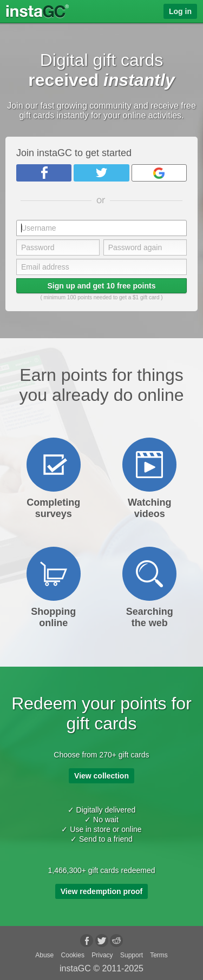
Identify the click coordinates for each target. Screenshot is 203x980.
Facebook (44, 173)
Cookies (73, 955)
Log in (180, 11)
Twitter (101, 173)
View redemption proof (101, 891)
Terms (159, 955)
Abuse (44, 955)
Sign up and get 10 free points (102, 286)
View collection (101, 776)
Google (159, 173)
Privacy (102, 955)
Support (132, 955)
